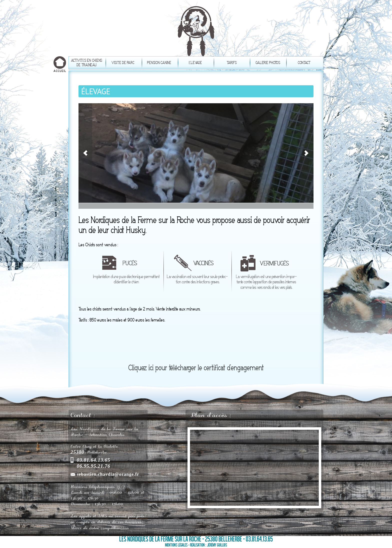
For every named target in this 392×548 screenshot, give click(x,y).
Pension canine (159, 63)
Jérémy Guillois (217, 545)
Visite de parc (123, 63)
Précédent (86, 111)
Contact (304, 63)
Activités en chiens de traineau (87, 63)
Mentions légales (176, 545)
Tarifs (232, 63)
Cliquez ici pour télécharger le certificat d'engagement (196, 368)
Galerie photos (268, 63)
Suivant (307, 111)
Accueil (60, 65)
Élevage (195, 63)
